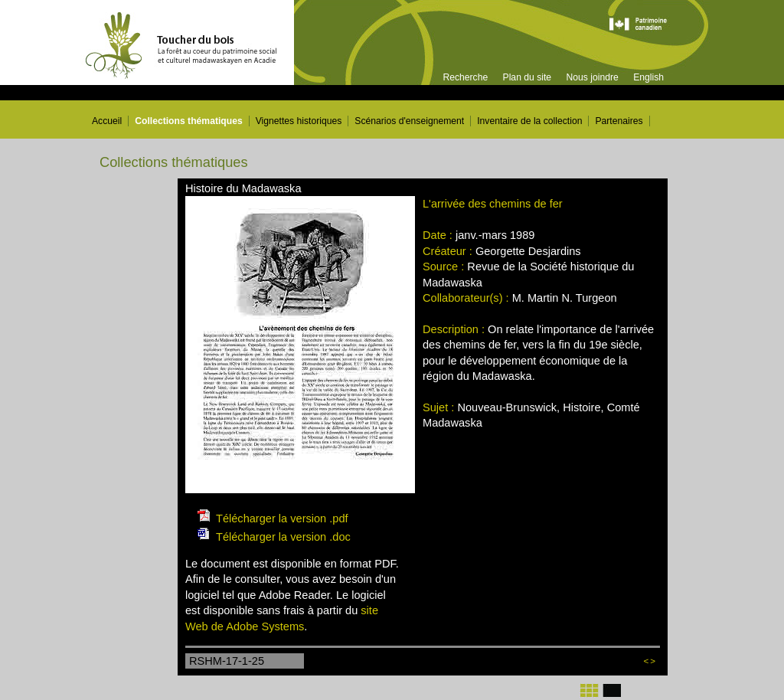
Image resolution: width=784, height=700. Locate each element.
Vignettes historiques (299, 121)
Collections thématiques (189, 121)
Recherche (465, 77)
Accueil (107, 121)
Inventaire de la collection (529, 121)
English (648, 77)
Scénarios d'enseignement (409, 121)
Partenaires (619, 121)
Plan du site (528, 77)
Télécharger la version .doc (283, 537)
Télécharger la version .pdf (282, 518)
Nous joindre (592, 77)
